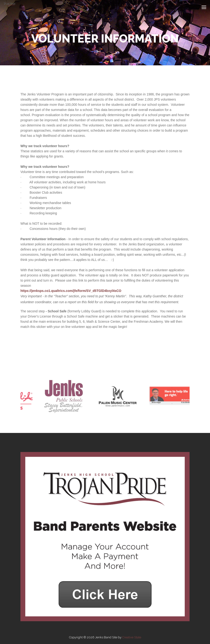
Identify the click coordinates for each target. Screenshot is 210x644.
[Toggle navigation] (204, 7)
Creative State (132, 637)
